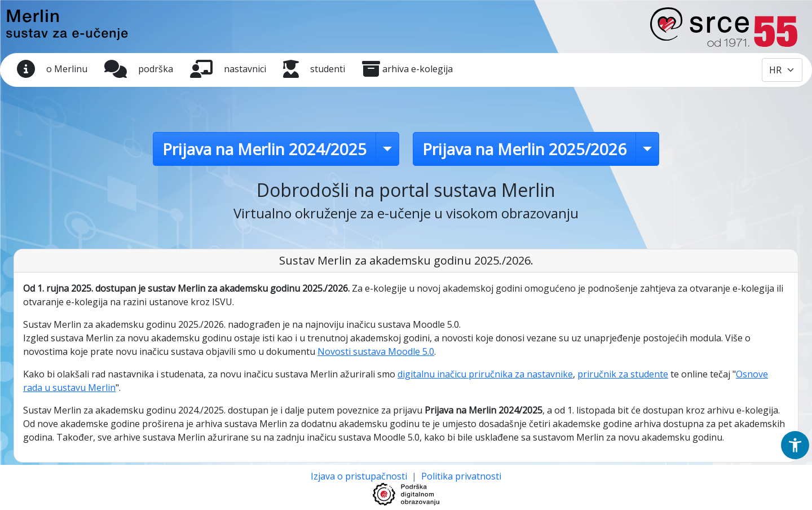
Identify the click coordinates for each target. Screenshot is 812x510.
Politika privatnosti (461, 476)
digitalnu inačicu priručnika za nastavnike (485, 374)
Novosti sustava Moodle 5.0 (376, 351)
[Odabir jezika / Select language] (782, 70)
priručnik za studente (623, 374)
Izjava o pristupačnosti (360, 476)
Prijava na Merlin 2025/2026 (524, 149)
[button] (795, 445)
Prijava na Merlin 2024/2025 (264, 149)
